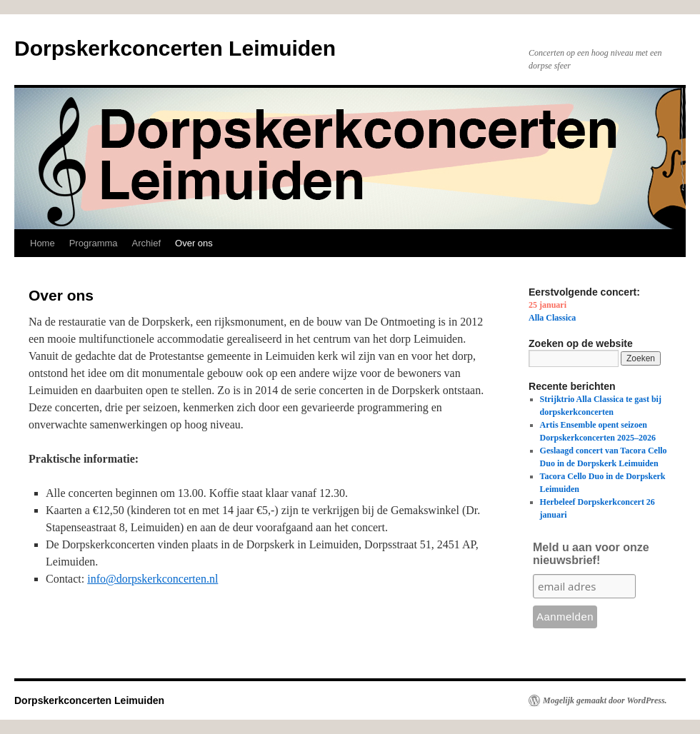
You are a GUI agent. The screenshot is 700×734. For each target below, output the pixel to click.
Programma (94, 243)
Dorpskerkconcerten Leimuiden (175, 48)
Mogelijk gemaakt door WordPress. (605, 700)
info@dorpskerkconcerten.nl (152, 579)
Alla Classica (552, 318)
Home (42, 243)
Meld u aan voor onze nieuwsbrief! (591, 554)
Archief (146, 243)
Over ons (194, 243)
